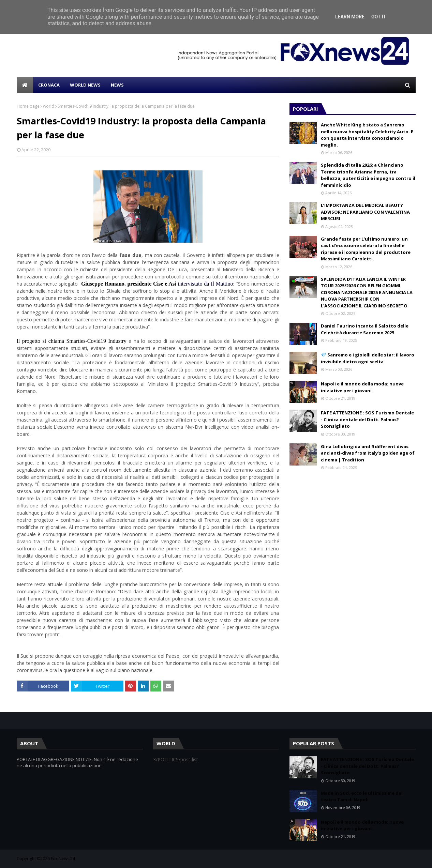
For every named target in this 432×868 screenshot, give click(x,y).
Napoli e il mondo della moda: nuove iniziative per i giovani (362, 387)
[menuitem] (25, 85)
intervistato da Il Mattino (205, 284)
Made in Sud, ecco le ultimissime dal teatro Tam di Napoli (362, 796)
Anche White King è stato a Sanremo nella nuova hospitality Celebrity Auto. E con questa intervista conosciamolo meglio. (367, 135)
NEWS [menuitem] (117, 85)
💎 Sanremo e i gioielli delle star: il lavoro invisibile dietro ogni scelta (368, 358)
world (49, 106)
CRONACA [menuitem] (49, 85)
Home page (28, 106)
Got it (379, 17)
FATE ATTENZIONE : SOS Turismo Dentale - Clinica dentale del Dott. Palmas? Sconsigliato (367, 419)
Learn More (350, 17)
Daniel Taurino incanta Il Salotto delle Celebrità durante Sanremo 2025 (365, 329)
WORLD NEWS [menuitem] (85, 85)
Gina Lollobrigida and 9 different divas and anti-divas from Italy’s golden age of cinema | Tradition (368, 453)
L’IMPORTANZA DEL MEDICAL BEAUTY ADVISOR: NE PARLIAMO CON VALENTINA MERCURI (365, 212)
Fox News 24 (63, 859)
